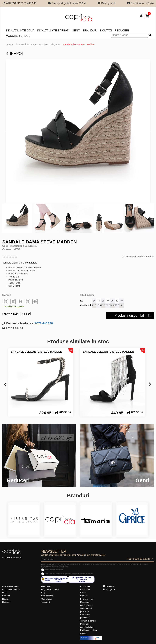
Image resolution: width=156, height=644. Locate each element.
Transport (45, 602)
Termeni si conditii (88, 621)
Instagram (109, 590)
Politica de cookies (89, 630)
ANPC (83, 633)
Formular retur (87, 599)
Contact (84, 596)
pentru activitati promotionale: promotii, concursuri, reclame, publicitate (69, 574)
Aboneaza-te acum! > (140, 559)
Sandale (43, 44)
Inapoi (15, 53)
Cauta (83, 593)
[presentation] (5, 385)
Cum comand (47, 596)
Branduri (90, 31)
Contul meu (85, 586)
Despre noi (46, 586)
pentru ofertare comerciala (54, 570)
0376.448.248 (44, 323)
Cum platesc (47, 599)
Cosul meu (85, 590)
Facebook (109, 586)
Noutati (106, 31)
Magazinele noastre (50, 590)
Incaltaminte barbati (53, 31)
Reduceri (122, 31)
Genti (76, 31)
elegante (55, 44)
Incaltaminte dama (20, 31)
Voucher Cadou (18, 36)
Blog (43, 593)
